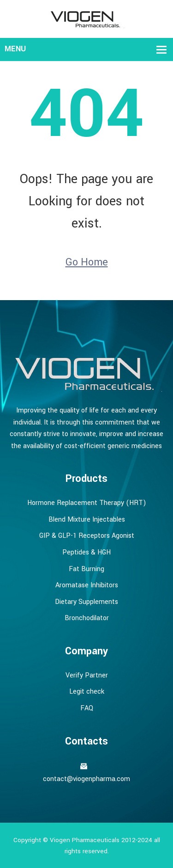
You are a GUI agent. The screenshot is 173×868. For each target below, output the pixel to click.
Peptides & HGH (86, 552)
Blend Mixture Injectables (87, 520)
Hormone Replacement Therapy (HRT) (87, 503)
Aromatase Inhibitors (87, 585)
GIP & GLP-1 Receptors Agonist (87, 536)
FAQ (87, 708)
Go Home (87, 262)
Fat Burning (86, 569)
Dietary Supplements (86, 602)
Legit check (87, 692)
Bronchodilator (87, 618)
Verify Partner (87, 675)
